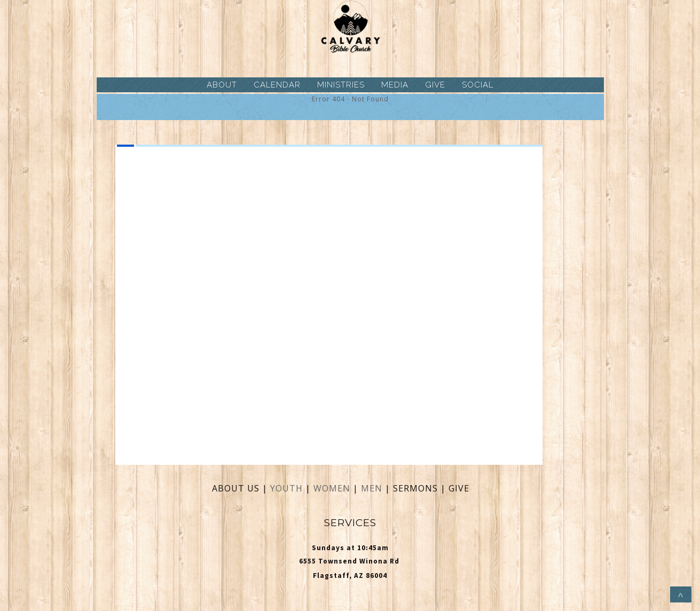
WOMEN (333, 488)
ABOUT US (236, 488)
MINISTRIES (341, 85)
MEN (372, 488)
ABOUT (222, 85)
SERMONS (417, 488)
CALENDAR (277, 85)
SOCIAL (478, 85)
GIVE (435, 85)
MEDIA (395, 85)
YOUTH (286, 488)
